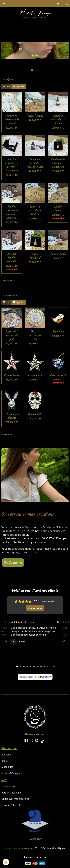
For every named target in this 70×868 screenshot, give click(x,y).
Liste (7, 86)
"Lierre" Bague (35, 116)
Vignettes (19, 86)
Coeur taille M (58, 375)
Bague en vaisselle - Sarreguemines (35, 163)
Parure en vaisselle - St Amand (12, 120)
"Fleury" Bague (58, 254)
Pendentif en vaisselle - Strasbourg (58, 163)
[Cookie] (6, 862)
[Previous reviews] (6, 641)
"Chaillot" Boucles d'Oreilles (12, 258)
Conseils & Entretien (12, 805)
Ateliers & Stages (11, 773)
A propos (6, 755)
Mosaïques (7, 767)
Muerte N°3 (35, 414)
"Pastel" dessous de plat (35, 335)
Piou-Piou (58, 332)
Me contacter (9, 786)
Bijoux (5, 761)
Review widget (27, 677)
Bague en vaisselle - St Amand (58, 120)
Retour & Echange (11, 793)
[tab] (17, 667)
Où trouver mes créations (15, 799)
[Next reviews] (64, 641)
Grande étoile (12, 375)
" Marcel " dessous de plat (12, 335)
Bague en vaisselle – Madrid (35, 210)
